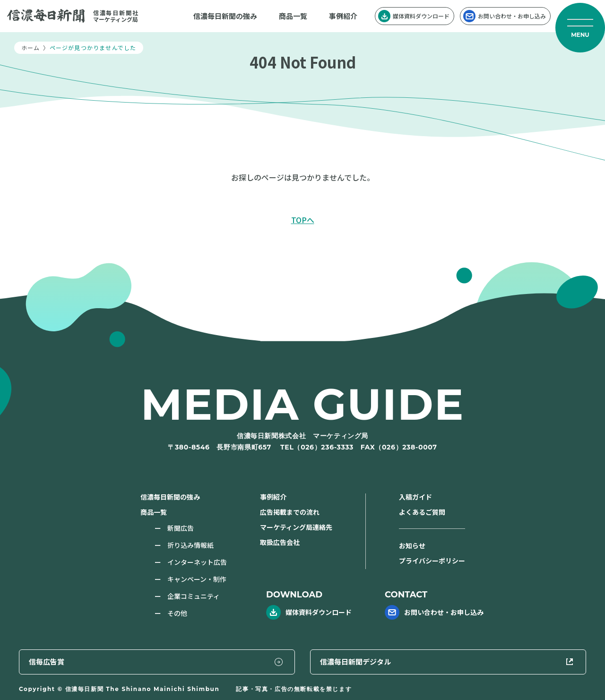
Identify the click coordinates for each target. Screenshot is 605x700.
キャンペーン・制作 (197, 579)
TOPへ (303, 220)
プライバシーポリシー (432, 561)
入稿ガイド (415, 497)
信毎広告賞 (361, 661)
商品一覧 (293, 16)
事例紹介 (343, 16)
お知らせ (412, 545)
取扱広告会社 (280, 542)
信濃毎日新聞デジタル (514, 661)
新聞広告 (181, 528)
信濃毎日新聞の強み (225, 16)
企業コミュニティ (194, 596)
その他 (177, 613)
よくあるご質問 (422, 512)
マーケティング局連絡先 (296, 527)
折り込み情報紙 (190, 545)
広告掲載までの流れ (290, 512)
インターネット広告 (197, 562)
